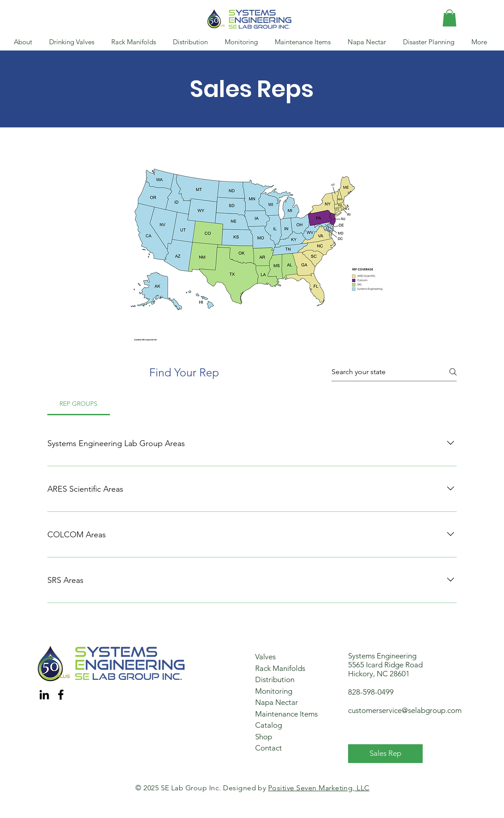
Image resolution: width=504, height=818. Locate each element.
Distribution (275, 679)
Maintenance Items (286, 714)
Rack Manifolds (280, 668)
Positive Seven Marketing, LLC (319, 788)
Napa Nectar (277, 702)
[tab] (79, 404)
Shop (264, 737)
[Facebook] (61, 695)
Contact (269, 748)
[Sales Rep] (385, 754)
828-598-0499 (371, 692)
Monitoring (274, 691)
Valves (265, 657)
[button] (449, 18)
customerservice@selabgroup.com (405, 710)
